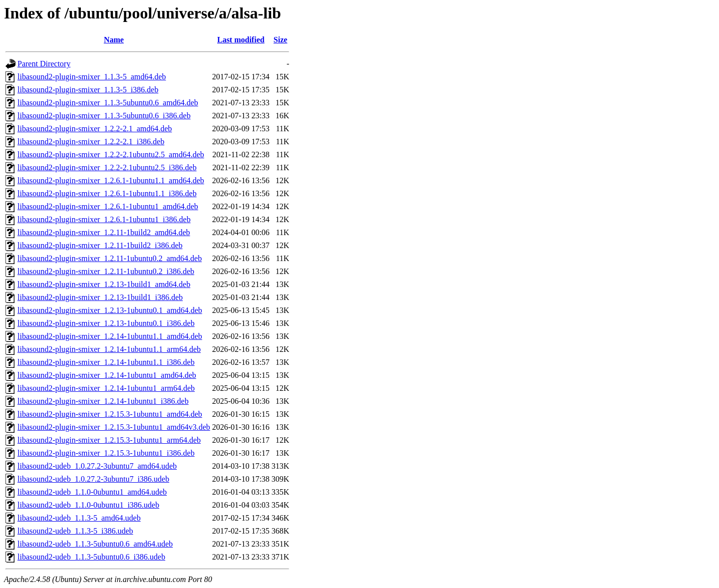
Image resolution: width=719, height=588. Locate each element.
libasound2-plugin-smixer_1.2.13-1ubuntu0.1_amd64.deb (110, 310)
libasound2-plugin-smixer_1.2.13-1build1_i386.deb (100, 297)
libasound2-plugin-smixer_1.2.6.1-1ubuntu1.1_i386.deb (107, 193)
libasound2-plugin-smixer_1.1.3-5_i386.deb (88, 90)
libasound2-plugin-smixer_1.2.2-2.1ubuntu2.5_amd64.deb (111, 154)
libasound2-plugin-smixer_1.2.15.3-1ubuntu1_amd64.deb (110, 414)
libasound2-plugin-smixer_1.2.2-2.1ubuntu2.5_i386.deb (107, 167)
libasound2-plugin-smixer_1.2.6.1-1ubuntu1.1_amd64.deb (111, 180)
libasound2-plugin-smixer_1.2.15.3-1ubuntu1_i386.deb (106, 453)
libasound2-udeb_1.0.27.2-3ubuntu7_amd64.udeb (97, 466)
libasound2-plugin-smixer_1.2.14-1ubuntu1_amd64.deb (107, 375)
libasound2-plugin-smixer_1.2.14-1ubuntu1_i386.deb (103, 401)
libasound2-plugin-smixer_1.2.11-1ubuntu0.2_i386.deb (106, 271)
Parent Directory (44, 64)
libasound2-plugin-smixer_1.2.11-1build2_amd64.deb (104, 232)
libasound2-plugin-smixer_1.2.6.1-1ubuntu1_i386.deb (104, 219)
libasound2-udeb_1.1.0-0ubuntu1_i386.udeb (88, 505)
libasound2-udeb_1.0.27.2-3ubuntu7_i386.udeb (93, 479)
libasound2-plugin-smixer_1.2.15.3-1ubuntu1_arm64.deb (109, 440)
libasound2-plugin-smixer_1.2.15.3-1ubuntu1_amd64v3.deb (114, 427)
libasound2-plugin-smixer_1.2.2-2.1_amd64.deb (95, 129)
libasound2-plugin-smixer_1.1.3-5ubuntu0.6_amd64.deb (108, 103)
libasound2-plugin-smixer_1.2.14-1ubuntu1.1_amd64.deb (110, 336)
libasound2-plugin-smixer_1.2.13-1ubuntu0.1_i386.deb (106, 323)
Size (281, 40)
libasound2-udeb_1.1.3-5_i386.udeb (75, 531)
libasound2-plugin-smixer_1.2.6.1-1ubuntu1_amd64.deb (108, 206)
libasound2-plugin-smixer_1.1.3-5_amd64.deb (92, 77)
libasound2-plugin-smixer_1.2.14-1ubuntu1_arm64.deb (106, 388)
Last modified (241, 40)
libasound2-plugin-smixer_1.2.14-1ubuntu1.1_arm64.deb (109, 349)
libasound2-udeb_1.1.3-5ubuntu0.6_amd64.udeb (95, 544)
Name (114, 40)
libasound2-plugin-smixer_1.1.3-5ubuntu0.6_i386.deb (104, 116)
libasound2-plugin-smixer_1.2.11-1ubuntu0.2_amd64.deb (110, 258)
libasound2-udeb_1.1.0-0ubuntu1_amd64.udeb (92, 492)
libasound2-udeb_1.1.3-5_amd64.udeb (79, 518)
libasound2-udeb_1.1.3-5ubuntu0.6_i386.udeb (91, 557)
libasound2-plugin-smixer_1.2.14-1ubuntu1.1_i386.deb (106, 362)
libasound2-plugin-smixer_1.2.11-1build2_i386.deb (100, 245)
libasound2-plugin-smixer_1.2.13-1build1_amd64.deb (104, 284)
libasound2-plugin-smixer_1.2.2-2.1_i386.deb (91, 142)
